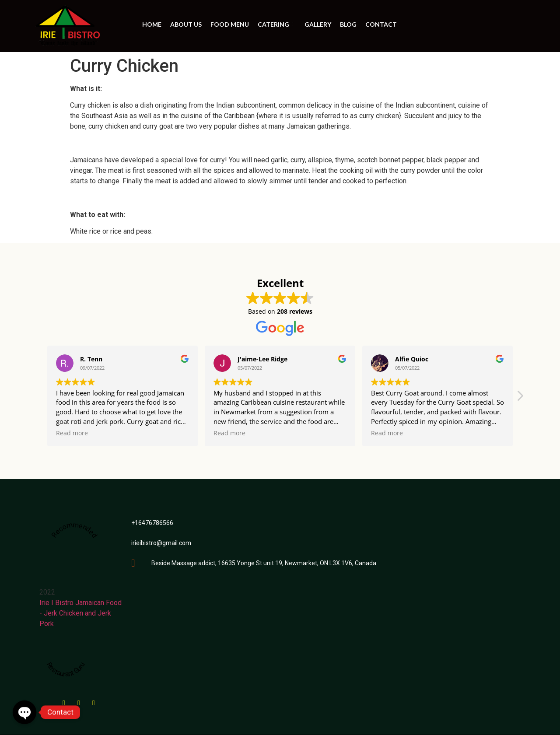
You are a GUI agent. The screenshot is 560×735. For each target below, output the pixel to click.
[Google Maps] (79, 700)
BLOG (348, 24)
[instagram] (94, 700)
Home (152, 24)
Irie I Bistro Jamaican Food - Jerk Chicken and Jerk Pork (80, 613)
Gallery (318, 24)
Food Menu (230, 24)
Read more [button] (72, 433)
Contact (381, 24)
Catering (277, 24)
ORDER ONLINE (476, 26)
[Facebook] (64, 700)
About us (186, 24)
